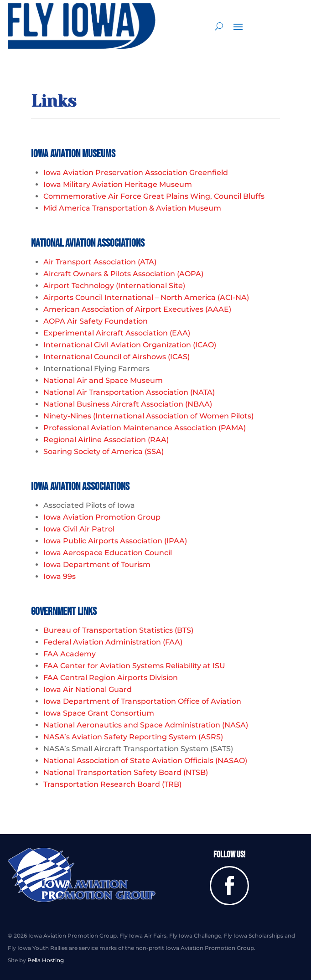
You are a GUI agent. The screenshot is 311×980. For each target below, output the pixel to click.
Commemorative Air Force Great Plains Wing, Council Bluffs (154, 196)
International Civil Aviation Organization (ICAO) (130, 345)
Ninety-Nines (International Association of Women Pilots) (148, 416)
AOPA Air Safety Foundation (96, 321)
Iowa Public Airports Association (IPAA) (115, 541)
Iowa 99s (60, 576)
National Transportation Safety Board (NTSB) (126, 772)
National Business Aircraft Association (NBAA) (128, 404)
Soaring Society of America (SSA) (104, 451)
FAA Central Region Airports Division (111, 678)
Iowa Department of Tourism (97, 565)
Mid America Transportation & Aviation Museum (132, 208)
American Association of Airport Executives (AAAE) (137, 309)
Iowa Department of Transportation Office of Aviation (142, 701)
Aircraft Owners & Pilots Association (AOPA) (123, 274)
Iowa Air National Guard (88, 689)
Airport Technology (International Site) (114, 286)
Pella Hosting (46, 960)
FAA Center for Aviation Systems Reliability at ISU (134, 666)
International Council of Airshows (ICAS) (117, 357)
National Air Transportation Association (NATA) (129, 392)
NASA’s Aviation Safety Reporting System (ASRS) (133, 737)
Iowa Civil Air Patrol (79, 529)
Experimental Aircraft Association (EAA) (117, 333)
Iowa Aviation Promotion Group (102, 517)
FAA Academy (70, 654)
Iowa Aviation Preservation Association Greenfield (136, 173)
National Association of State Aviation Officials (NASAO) (145, 761)
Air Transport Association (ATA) (100, 262)
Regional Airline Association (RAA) (106, 440)
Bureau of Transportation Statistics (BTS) (118, 630)
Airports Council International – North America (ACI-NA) (146, 297)
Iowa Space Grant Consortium (99, 713)
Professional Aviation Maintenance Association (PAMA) (145, 428)
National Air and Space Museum (103, 380)
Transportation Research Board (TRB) (112, 784)
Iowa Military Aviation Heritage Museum (118, 184)
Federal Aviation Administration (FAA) (113, 642)
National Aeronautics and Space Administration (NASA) (146, 725)
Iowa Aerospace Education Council (108, 553)
